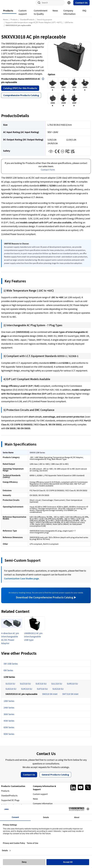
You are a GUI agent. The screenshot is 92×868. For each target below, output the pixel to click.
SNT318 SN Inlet (70, 696)
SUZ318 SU (25, 686)
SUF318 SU (42, 691)
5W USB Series (11, 666)
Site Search (38, 5)
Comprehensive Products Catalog (21, 98)
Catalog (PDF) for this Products (20, 90)
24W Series (9, 710)
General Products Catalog (55, 777)
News (55, 13)
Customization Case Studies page (21, 581)
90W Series (9, 736)
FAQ (84, 13)
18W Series (9, 703)
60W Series (9, 730)
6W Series (8, 673)
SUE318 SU (41, 686)
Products (8, 13)
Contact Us (81, 5)
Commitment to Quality (41, 14)
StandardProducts (9, 798)
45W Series (9, 723)
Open (43, 81)
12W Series (9, 679)
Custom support (23, 14)
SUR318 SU (72, 686)
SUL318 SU (57, 686)
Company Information (69, 14)
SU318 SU (10, 686)
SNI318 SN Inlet (50, 696)
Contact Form (48, 172)
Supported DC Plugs (10, 803)
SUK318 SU (27, 691)
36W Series (9, 717)
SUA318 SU (11, 691)
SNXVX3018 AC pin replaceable (21, 696)
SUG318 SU (58, 691)
